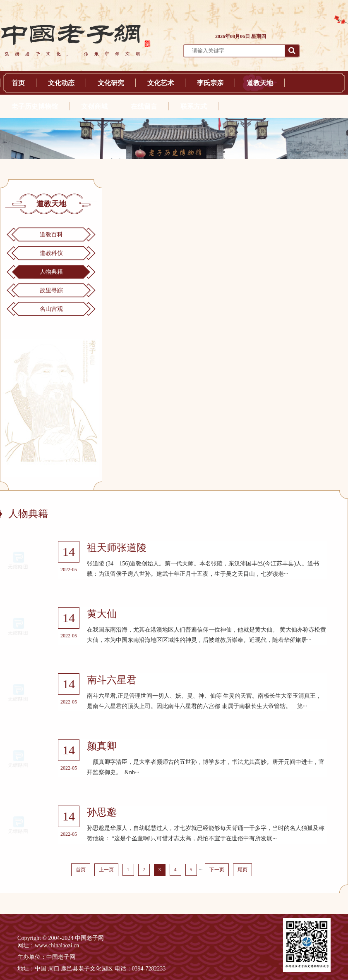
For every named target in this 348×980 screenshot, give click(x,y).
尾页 (242, 870)
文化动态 (61, 83)
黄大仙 (102, 614)
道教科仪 (51, 253)
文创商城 (94, 106)
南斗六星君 (112, 680)
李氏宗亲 (210, 83)
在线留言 (144, 106)
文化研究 (111, 83)
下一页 (217, 870)
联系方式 (194, 106)
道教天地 (260, 83)
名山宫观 (51, 309)
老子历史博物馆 (35, 106)
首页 (18, 83)
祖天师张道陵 (117, 548)
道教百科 (51, 235)
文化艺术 (161, 83)
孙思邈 (102, 812)
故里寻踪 (51, 290)
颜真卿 (102, 746)
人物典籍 (51, 272)
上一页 (106, 870)
